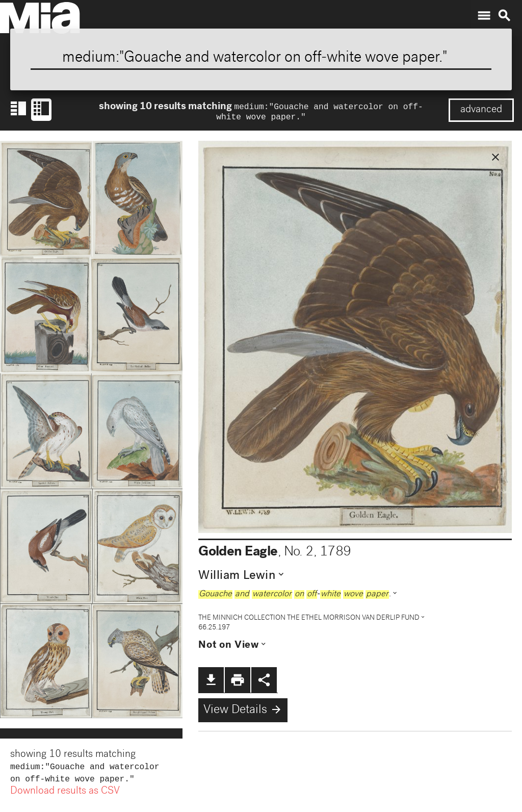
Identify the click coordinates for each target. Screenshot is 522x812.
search (504, 16)
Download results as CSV (65, 796)
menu (484, 16)
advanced (481, 110)
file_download (211, 682)
